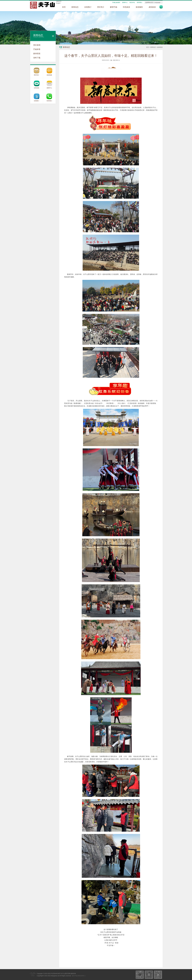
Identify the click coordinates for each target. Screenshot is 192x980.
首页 (64, 7)
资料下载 (37, 58)
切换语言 (59, 1)
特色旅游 (126, 7)
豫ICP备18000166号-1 (79, 976)
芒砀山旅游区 (116, 2)
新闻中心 (125, 2)
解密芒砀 (114, 7)
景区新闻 (37, 45)
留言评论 (132, 2)
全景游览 (36, 88)
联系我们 (140, 2)
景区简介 (101, 7)
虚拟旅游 (152, 7)
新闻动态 (75, 7)
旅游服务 (139, 7)
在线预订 (88, 7)
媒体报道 (37, 54)
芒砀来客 (37, 49)
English (58, 3)
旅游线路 (49, 75)
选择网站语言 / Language (153, 2)
